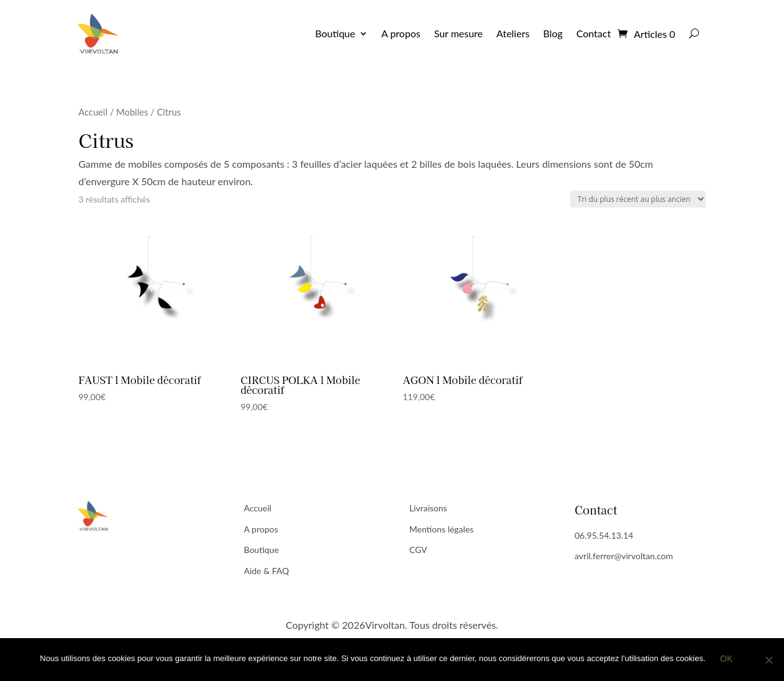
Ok (727, 660)
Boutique (335, 33)
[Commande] (638, 199)
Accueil (93, 112)
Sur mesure (458, 33)
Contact (594, 33)
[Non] (768, 660)
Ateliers (513, 33)
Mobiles (132, 112)
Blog (553, 33)
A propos (401, 33)
